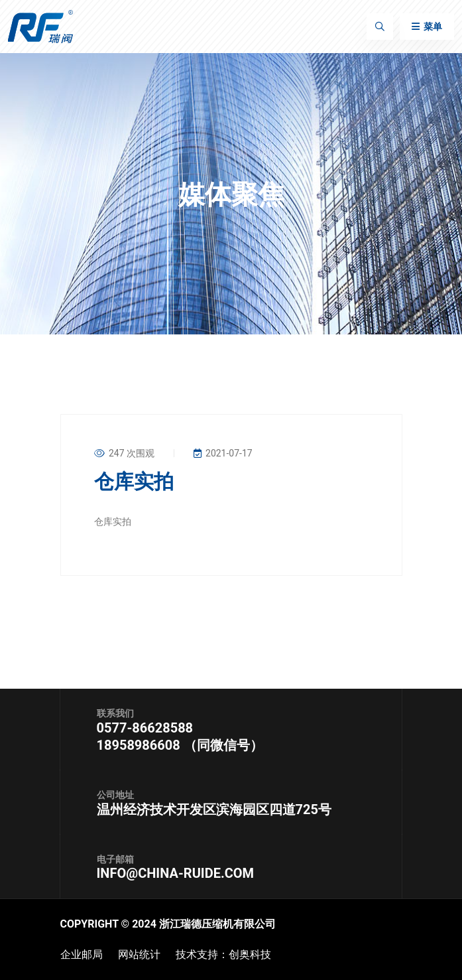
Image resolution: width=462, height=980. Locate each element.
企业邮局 (82, 954)
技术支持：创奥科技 (223, 954)
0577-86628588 (145, 728)
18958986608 (140, 745)
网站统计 (139, 954)
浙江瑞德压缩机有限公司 (217, 924)
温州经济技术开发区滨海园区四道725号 (214, 809)
